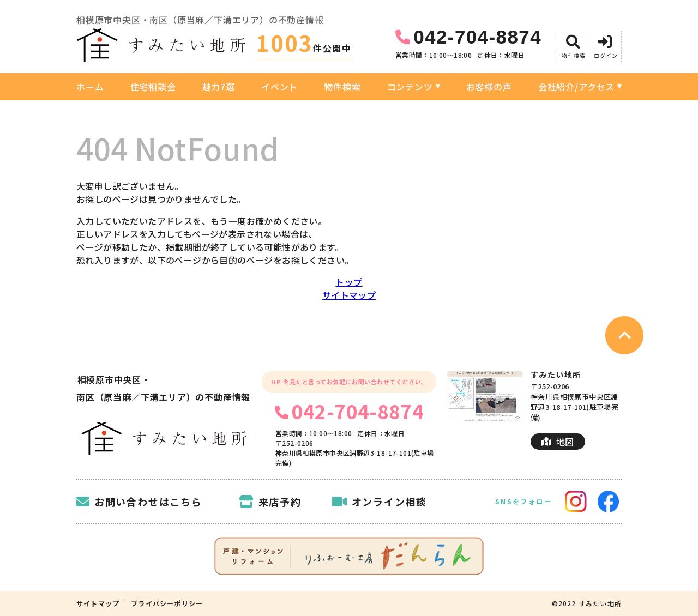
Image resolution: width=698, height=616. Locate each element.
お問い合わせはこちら (139, 502)
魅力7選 (219, 87)
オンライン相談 (380, 502)
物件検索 (342, 87)
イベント (279, 87)
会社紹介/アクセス (576, 87)
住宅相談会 (153, 87)
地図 (558, 442)
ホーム (90, 87)
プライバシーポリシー (167, 603)
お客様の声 (489, 87)
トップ (349, 282)
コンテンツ (410, 87)
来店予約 (270, 502)
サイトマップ (349, 295)
